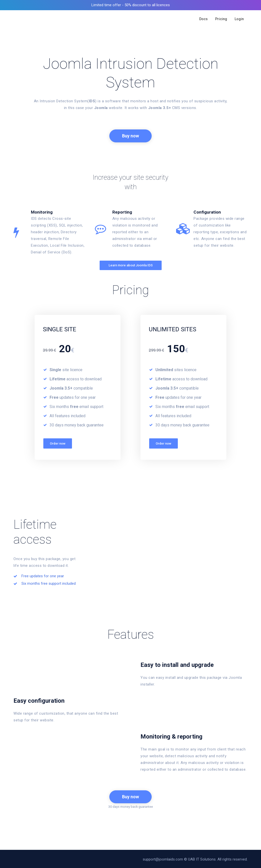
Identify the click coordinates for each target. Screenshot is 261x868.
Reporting (122, 211)
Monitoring (42, 211)
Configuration (207, 211)
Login (239, 19)
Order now (58, 442)
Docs (203, 19)
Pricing (221, 19)
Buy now (130, 135)
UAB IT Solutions (202, 858)
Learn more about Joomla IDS (131, 264)
